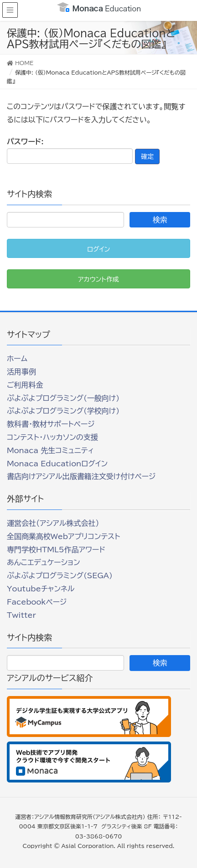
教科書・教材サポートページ (51, 424)
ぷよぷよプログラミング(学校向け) (63, 411)
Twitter (21, 615)
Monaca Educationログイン (57, 464)
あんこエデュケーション (44, 562)
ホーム (17, 358)
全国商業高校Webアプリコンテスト (63, 536)
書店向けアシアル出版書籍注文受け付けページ (81, 476)
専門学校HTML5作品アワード (56, 550)
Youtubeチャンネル (41, 589)
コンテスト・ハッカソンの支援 (52, 437)
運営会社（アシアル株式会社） (53, 523)
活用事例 (21, 372)
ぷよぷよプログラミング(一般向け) (63, 398)
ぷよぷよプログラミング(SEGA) (60, 575)
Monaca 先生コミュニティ (50, 450)
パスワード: (70, 151)
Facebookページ (37, 602)
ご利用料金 (25, 385)
